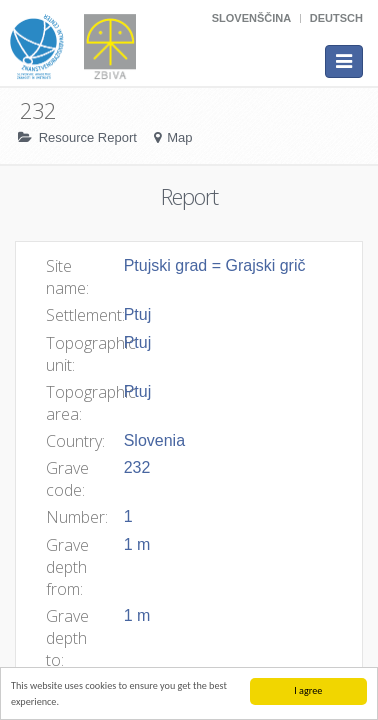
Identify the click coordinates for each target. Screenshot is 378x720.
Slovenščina (251, 18)
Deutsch (336, 18)
